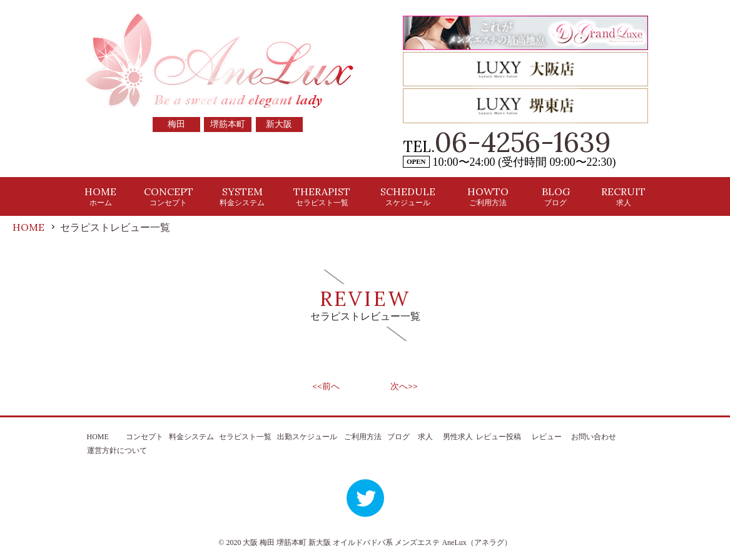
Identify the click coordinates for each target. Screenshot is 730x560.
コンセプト (144, 437)
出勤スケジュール (307, 437)
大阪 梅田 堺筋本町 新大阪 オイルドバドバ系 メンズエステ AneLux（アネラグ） (377, 542)
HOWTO (488, 196)
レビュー (547, 437)
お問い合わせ (594, 437)
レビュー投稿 (499, 437)
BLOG (556, 196)
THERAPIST (322, 196)
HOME (100, 196)
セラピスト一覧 (245, 437)
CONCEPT (169, 196)
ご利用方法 (363, 437)
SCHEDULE (408, 196)
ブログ (398, 437)
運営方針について (117, 451)
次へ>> (404, 386)
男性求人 (458, 437)
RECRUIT (623, 196)
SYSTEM (242, 196)
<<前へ (326, 386)
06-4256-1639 (523, 142)
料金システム (191, 437)
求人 (425, 437)
